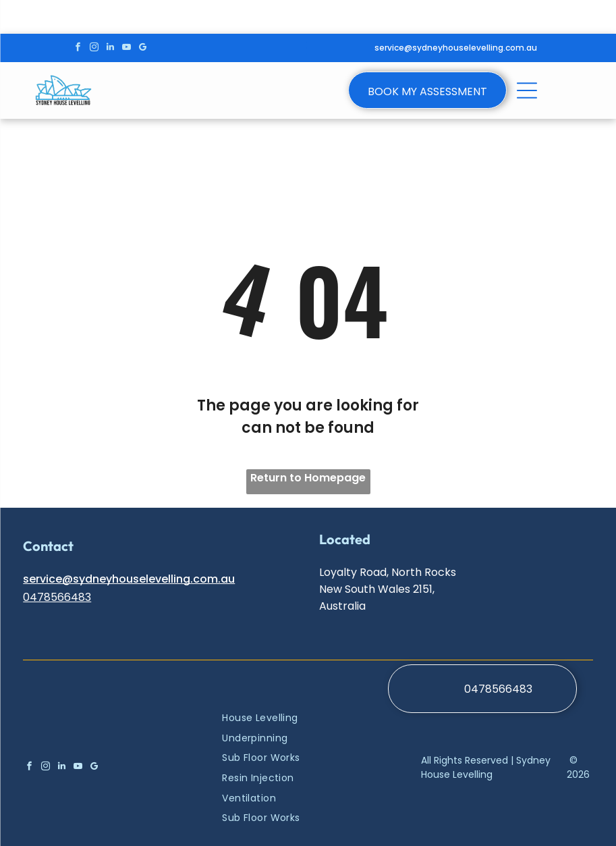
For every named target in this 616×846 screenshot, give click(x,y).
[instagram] (94, 49)
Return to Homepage (308, 478)
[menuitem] (280, 718)
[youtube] (127, 49)
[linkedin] (110, 49)
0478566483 (57, 597)
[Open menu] (298, 48)
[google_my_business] (143, 49)
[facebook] (78, 49)
